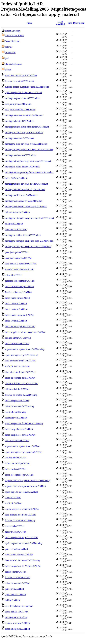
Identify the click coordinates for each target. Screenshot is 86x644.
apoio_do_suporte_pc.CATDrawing (21, 355)
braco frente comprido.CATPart (20, 315)
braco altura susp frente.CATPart (20, 326)
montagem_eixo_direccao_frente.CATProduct (26, 144)
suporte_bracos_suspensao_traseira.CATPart (25, 486)
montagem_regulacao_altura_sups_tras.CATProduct (29, 150)
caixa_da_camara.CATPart (17, 583)
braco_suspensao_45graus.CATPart (21, 538)
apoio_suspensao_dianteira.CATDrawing (24, 423)
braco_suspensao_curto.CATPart (20, 435)
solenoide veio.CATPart (16, 418)
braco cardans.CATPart (16, 469)
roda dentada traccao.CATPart (19, 606)
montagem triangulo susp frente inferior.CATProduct (29, 172)
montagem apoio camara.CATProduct (22, 98)
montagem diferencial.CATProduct (21, 195)
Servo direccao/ (12, 41)
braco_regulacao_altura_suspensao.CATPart (25, 332)
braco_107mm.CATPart (16, 178)
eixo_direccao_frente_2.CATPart (20, 372)
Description (79, 23)
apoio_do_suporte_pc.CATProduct (21, 75)
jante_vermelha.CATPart (16, 549)
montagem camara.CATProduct (20, 138)
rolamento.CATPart (14, 224)
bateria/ (8, 47)
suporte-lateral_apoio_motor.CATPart (22, 446)
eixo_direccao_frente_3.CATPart (20, 361)
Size (70, 23)
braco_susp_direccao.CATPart (19, 429)
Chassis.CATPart (13, 498)
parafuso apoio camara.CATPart (20, 281)
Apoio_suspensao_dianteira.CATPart (22, 509)
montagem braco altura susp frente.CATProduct (27, 127)
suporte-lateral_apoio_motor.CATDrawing (25, 349)
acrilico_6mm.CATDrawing (18, 338)
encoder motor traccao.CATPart (20, 269)
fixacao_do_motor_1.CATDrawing (21, 395)
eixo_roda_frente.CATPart (17, 441)
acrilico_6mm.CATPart (16, 458)
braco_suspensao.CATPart (17, 401)
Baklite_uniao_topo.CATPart (18, 292)
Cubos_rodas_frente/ (15, 35)
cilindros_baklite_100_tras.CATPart (22, 383)
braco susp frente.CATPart (17, 344)
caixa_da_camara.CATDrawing (19, 406)
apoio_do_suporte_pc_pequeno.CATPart (24, 452)
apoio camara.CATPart (16, 595)
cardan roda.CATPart (15, 526)
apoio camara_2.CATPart (17, 612)
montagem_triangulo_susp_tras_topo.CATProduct (28, 247)
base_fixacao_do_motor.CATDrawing (22, 560)
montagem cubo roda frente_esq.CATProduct (26, 207)
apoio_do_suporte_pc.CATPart (19, 475)
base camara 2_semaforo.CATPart (21, 264)
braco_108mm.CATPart (16, 309)
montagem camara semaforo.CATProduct (24, 115)
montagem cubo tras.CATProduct (20, 155)
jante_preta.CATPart (14, 589)
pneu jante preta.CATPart (17, 252)
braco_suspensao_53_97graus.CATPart (23, 566)
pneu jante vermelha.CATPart (19, 258)
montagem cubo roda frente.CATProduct (24, 201)
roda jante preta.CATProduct (18, 104)
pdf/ (7, 58)
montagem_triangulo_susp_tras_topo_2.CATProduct (29, 241)
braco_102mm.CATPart (16, 321)
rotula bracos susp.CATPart (18, 463)
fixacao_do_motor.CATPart (18, 577)
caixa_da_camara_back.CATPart (20, 378)
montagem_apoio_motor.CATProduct (22, 167)
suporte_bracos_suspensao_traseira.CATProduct (27, 87)
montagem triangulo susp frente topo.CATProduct (28, 161)
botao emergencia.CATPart (17, 629)
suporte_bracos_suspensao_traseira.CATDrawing (28, 480)
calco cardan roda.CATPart (17, 212)
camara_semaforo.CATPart (18, 623)
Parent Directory (13, 31)
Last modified (61, 23)
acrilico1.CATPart (13, 503)
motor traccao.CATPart (16, 532)
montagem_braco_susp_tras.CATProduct (24, 132)
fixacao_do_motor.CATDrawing (20, 520)
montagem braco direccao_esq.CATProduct (25, 189)
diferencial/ (10, 53)
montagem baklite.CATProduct (19, 121)
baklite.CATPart (12, 600)
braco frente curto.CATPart (18, 298)
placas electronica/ (14, 64)
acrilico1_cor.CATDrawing (18, 366)
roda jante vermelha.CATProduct (20, 110)
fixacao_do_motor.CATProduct (19, 81)
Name (29, 23)
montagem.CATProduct (16, 617)
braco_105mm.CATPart (16, 304)
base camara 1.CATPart (16, 229)
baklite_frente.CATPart (16, 572)
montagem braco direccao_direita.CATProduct (26, 184)
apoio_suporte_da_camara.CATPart (21, 492)
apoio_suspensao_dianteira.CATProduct (23, 92)
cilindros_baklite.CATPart (17, 389)
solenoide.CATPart (14, 275)
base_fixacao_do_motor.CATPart (20, 515)
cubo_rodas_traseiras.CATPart (19, 555)
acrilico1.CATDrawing (16, 412)
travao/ (8, 70)
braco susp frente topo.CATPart (20, 286)
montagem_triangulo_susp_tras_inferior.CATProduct (29, 218)
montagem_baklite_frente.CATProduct (23, 235)
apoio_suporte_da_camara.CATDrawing (24, 543)
